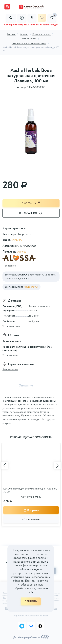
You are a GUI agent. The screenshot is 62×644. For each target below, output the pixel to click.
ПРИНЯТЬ (31, 601)
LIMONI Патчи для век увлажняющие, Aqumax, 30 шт (30, 490)
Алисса (22, 252)
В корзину (31, 203)
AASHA (17, 240)
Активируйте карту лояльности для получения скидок (31, 25)
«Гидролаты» (31, 287)
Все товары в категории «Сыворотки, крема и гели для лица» (30, 276)
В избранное (33, 213)
